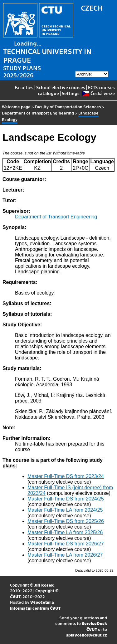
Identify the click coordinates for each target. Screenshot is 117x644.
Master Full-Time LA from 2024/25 (65, 510)
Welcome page (16, 107)
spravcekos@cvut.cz (87, 635)
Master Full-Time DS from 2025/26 (66, 521)
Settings (71, 93)
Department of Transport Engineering (38, 113)
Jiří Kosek (44, 585)
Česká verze (98, 93)
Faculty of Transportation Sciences (68, 107)
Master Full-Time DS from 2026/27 (66, 544)
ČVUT (15, 596)
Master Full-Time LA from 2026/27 (65, 555)
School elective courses (61, 87)
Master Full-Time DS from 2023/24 (66, 476)
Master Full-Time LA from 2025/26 (65, 532)
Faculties (24, 87)
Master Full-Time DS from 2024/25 (66, 499)
